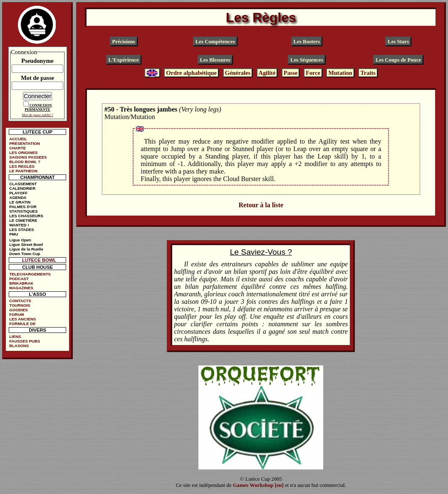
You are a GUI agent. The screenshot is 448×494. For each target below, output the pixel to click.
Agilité (267, 73)
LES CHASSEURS (26, 216)
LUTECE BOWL (39, 260)
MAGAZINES (21, 288)
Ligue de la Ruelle (26, 249)
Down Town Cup (25, 254)
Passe (291, 73)
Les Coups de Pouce (398, 60)
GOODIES (19, 310)
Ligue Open (20, 240)
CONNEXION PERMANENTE (38, 107)
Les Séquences (307, 60)
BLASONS (19, 346)
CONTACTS (20, 301)
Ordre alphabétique (191, 73)
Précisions (123, 42)
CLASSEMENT (23, 184)
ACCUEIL (18, 139)
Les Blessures (215, 60)
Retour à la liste (261, 205)
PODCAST (19, 279)
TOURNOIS (20, 305)
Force (313, 73)
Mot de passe (37, 78)
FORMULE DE (22, 324)
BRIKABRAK (21, 283)
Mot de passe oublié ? (38, 115)
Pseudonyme (37, 61)
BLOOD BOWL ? (25, 162)
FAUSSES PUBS (25, 341)
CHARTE (17, 148)
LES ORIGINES (23, 153)
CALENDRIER (22, 188)
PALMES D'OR (23, 207)
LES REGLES (22, 166)
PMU (14, 234)
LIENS (15, 336)
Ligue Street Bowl (26, 245)
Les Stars (398, 42)
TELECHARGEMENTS (30, 274)
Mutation (340, 73)
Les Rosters (307, 42)
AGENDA (18, 197)
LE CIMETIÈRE (23, 220)
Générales (238, 73)
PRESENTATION (25, 143)
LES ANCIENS (22, 319)
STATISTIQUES (23, 211)
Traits (368, 73)
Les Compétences (215, 42)
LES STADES (22, 230)
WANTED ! (19, 225)
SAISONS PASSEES (28, 157)
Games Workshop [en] (258, 485)
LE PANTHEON (23, 171)
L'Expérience (124, 60)
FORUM (16, 314)
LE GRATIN (20, 202)
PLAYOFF (18, 193)
